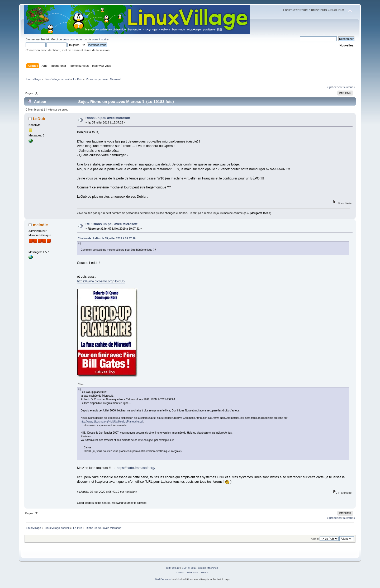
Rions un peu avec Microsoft (108, 118)
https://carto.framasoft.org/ (136, 468)
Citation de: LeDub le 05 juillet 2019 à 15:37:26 (107, 238)
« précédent (334, 87)
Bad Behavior (163, 579)
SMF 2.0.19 (173, 568)
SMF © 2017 (189, 568)
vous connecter (73, 39)
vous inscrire (100, 39)
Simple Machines (208, 568)
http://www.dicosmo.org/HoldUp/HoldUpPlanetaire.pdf (112, 422)
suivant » (349, 87)
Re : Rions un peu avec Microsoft (111, 224)
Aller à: (315, 539)
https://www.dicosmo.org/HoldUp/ (101, 281)
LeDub (39, 119)
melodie (41, 225)
